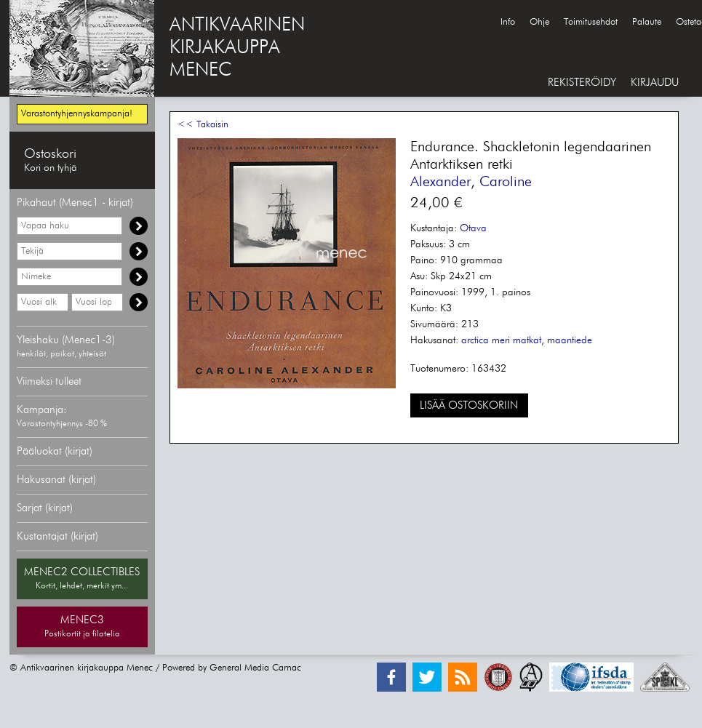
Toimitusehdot (591, 22)
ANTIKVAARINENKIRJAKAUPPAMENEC (237, 48)
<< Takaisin (203, 125)
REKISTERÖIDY (582, 83)
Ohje (539, 22)
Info (508, 22)
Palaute (647, 22)
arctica (475, 340)
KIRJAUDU (655, 83)
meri (501, 340)
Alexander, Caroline (471, 182)
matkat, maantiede (553, 340)
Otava (473, 228)
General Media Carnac (255, 668)
